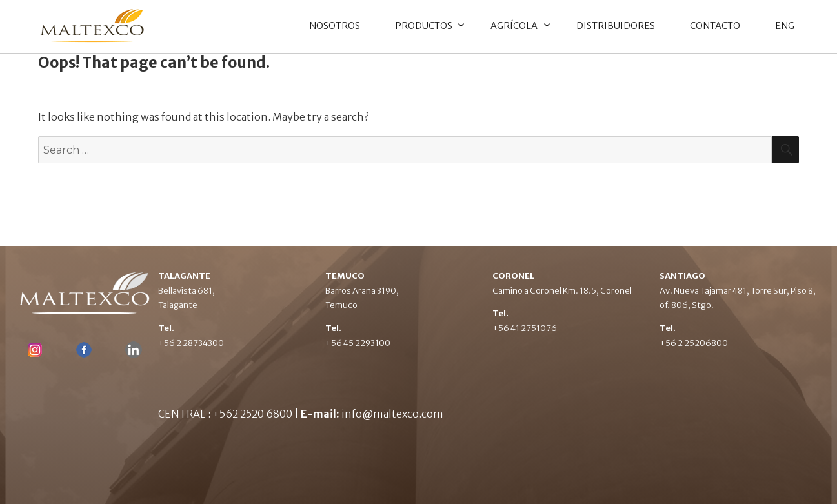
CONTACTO (715, 26)
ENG (785, 26)
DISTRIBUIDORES (616, 26)
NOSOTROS (335, 26)
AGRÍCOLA (514, 26)
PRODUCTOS (424, 26)
